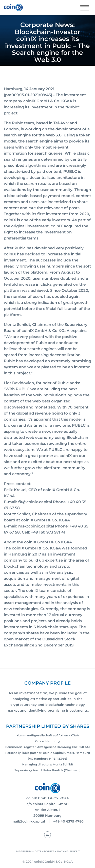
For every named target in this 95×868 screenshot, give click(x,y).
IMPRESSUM (24, 851)
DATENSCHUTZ (44, 851)
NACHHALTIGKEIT (68, 851)
